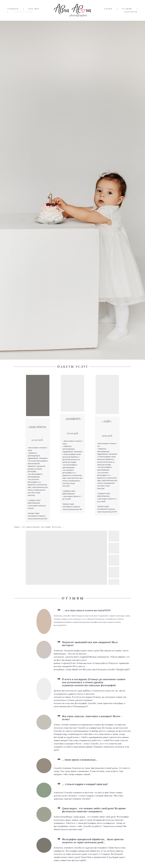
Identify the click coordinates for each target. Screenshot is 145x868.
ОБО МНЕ (34, 9)
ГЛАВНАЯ (13, 9)
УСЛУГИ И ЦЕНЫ (23, 12)
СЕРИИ (108, 9)
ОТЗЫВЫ (127, 9)
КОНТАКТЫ (131, 12)
